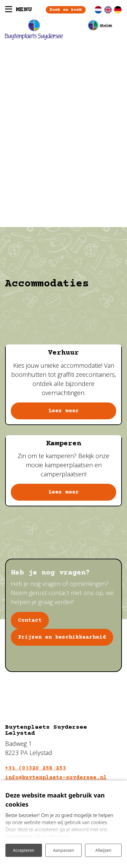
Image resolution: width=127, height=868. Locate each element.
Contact (30, 620)
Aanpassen (64, 850)
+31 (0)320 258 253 (36, 768)
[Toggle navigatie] (18, 10)
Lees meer (64, 411)
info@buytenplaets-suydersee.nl (56, 778)
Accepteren (24, 850)
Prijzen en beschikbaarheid (62, 637)
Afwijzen (103, 850)
